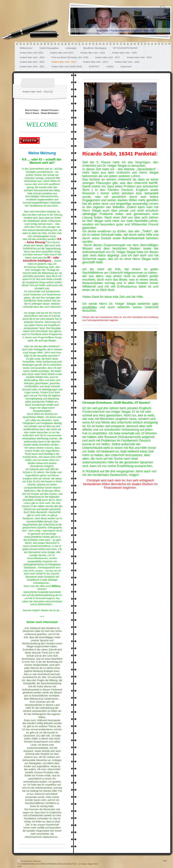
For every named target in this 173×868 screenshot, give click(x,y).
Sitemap (37, 861)
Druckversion (25, 861)
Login (165, 861)
